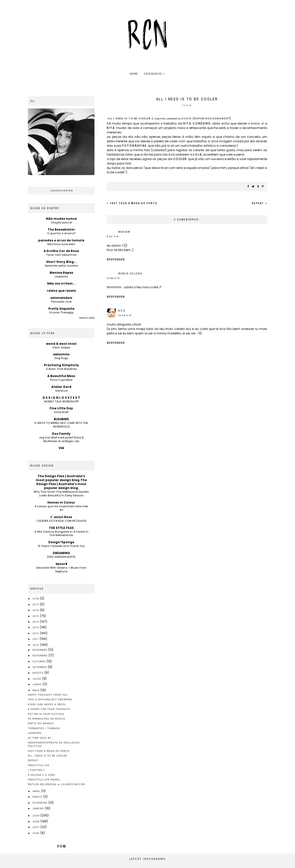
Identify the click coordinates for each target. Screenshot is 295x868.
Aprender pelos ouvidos (61, 266)
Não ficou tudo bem (61, 244)
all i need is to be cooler (47, 756)
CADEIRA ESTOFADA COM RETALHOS (61, 521)
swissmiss (61, 354)
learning (35, 733)
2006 (37, 833)
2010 (36, 645)
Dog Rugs (61, 358)
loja (197, 154)
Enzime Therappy (61, 312)
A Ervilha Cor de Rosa (61, 251)
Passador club (61, 302)
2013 (36, 627)
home (134, 74)
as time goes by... (41, 738)
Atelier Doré (61, 387)
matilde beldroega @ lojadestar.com (56, 784)
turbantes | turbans (44, 728)
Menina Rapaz (61, 273)
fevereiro (40, 803)
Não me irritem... (61, 283)
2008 (37, 821)
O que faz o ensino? (61, 233)
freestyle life (39, 765)
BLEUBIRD (61, 419)
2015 (36, 616)
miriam (124, 232)
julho (37, 679)
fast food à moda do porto (133, 203)
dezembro (40, 650)
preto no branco (41, 723)
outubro (40, 661)
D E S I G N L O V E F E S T (61, 398)
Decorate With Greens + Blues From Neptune (61, 570)
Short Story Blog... (61, 262)
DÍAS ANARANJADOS (61, 557)
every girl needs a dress (47, 704)
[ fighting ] (36, 770)
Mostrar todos (87, 318)
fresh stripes (61, 347)
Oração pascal (61, 222)
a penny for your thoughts (49, 709)
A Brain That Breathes (61, 369)
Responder (116, 260)
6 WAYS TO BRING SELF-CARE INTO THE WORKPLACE (61, 425)
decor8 (61, 564)
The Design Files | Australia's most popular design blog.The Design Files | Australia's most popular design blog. (61, 482)
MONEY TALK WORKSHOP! (61, 401)
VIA (61, 448)
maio (37, 690)
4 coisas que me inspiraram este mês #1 (61, 508)
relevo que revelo (61, 291)
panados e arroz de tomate (61, 240)
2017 (36, 604)
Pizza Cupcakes (61, 380)
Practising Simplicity (61, 365)
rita (111, 128)
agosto (39, 673)
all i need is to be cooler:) (130, 118)
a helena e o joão (42, 775)
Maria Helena (130, 273)
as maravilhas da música (46, 719)
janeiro (39, 808)
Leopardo (61, 276)
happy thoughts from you (48, 695)
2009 (37, 815)
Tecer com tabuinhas (61, 255)
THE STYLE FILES (61, 528)
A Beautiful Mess (61, 376)
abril (37, 791)
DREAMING (61, 553)
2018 (36, 598)
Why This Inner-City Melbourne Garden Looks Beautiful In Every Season (61, 494)
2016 (36, 610)
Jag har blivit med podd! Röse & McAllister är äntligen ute (61, 439)
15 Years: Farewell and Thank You (61, 546)
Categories (153, 74)
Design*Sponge (61, 542)
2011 (36, 639)
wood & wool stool (61, 344)
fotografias (135, 146)
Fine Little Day (61, 408)
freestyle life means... (45, 779)
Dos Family (61, 434)
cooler (181, 159)
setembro (40, 667)
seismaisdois (61, 298)
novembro (41, 655)
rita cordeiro (197, 123)
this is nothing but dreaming (50, 699)
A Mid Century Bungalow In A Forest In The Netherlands (61, 533)
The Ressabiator (61, 229)
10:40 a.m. (114, 278)
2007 (37, 827)
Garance (61, 391)
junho (38, 684)
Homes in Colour (61, 502)
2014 (36, 622)
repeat (258, 203)
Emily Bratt (61, 412)
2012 (36, 633)
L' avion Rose (61, 517)
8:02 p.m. (113, 236)
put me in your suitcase (46, 714)
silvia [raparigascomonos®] (206, 118)
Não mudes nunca (61, 219)
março (38, 797)
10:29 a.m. (125, 315)
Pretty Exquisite (61, 309)
